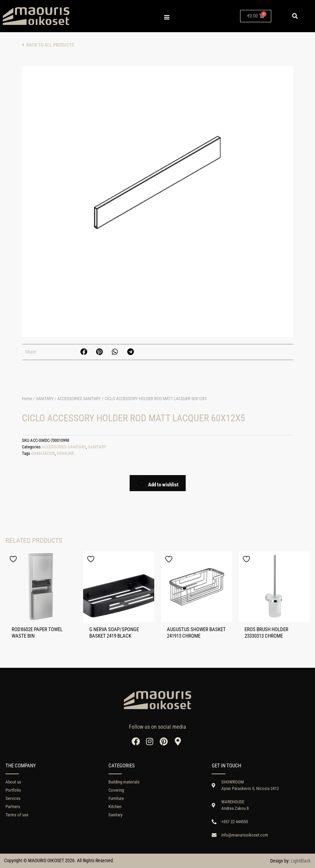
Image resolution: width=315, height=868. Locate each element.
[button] (295, 16)
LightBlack (301, 861)
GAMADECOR (43, 453)
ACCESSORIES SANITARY (79, 399)
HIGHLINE (65, 453)
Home (27, 399)
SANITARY (45, 399)
